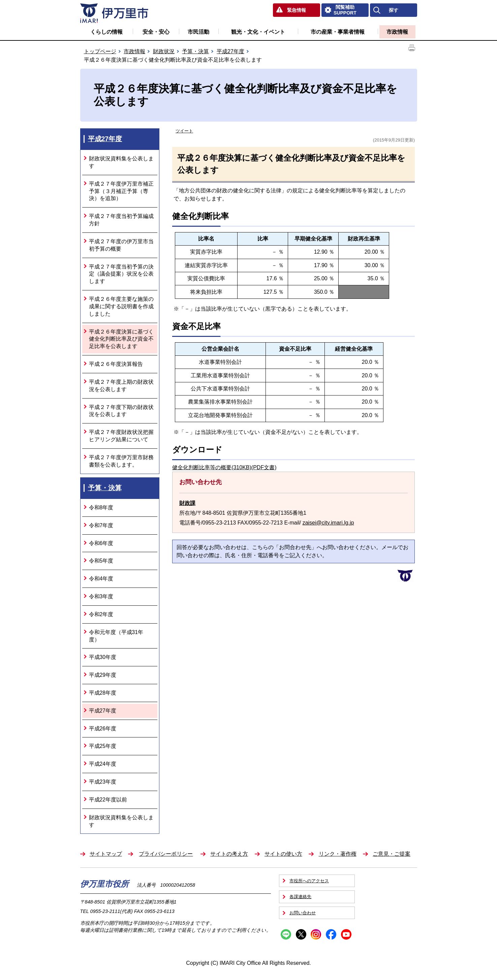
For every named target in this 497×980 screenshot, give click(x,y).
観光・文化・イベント (258, 32)
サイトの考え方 (229, 854)
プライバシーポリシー (166, 854)
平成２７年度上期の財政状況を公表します (121, 386)
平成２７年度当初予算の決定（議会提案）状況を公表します (121, 274)
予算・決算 (195, 51)
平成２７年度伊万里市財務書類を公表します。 (121, 461)
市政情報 (397, 32)
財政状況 (164, 51)
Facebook (331, 934)
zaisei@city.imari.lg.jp (328, 523)
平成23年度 (103, 782)
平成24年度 (103, 764)
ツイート (184, 131)
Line (286, 934)
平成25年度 (103, 746)
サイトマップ (106, 854)
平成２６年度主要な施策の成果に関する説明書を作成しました (121, 306)
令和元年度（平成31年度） (116, 636)
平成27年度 (230, 51)
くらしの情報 (106, 32)
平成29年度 (103, 675)
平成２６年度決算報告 (116, 364)
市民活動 (198, 32)
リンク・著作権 (338, 854)
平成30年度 (103, 657)
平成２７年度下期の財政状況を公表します (121, 411)
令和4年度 (101, 579)
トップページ (100, 51)
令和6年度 (101, 543)
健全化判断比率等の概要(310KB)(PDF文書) (224, 467)
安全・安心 (156, 32)
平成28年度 (103, 693)
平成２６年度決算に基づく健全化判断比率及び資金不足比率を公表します (121, 339)
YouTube (346, 934)
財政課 (187, 503)
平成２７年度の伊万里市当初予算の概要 (121, 245)
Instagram (316, 934)
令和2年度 (101, 614)
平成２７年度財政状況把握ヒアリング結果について (121, 436)
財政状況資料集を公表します (121, 162)
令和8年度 (101, 508)
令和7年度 (101, 525)
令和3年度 (101, 596)
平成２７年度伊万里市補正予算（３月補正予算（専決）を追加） (121, 191)
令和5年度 (101, 561)
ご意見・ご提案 (392, 854)
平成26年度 (103, 729)
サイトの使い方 (283, 854)
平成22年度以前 (108, 800)
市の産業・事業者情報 (338, 32)
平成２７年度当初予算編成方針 (121, 220)
